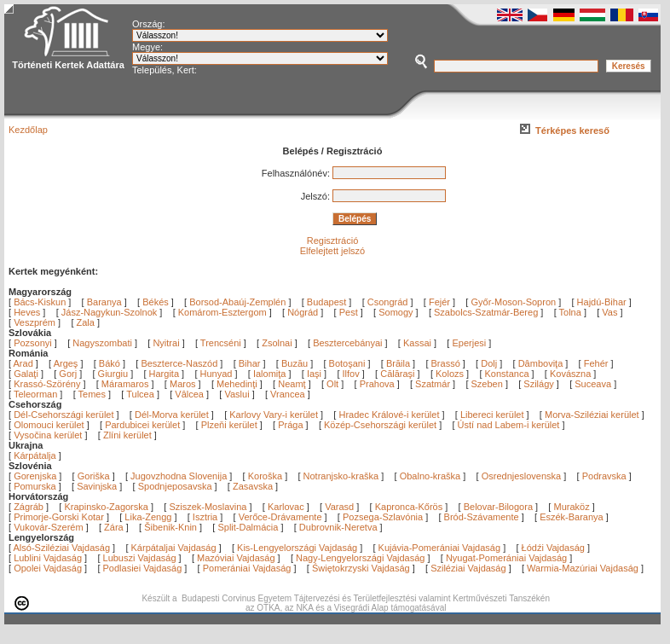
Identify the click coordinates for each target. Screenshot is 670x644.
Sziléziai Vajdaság (468, 568)
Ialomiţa (271, 374)
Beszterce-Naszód (180, 363)
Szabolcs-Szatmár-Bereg (486, 312)
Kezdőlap (28, 130)
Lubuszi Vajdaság (140, 558)
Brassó (447, 363)
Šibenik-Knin (170, 527)
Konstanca (508, 374)
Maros (184, 384)
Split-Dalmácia (248, 527)
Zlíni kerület (127, 435)
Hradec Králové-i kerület (389, 415)
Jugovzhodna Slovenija (179, 476)
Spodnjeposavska (175, 486)
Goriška (94, 476)
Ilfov (352, 374)
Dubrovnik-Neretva (338, 527)
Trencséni (221, 343)
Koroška (265, 476)
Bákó (111, 363)
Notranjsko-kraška (341, 476)
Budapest (326, 302)
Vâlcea (191, 394)
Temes (93, 394)
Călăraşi (399, 374)
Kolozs (451, 374)
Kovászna (572, 374)
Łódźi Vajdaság (553, 548)
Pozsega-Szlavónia (383, 517)
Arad (25, 363)
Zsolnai (277, 343)
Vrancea (289, 394)
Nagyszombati (102, 343)
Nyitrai (166, 343)
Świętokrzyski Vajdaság (361, 568)
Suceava (594, 384)
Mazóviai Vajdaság (236, 558)
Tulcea (142, 394)
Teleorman (37, 394)
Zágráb (30, 507)
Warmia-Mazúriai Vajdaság (583, 568)
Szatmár (434, 384)
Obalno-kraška (430, 476)
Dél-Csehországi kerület (64, 415)
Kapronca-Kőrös (409, 507)
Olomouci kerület (49, 425)
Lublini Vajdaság (48, 558)
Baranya (104, 302)
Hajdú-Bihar (602, 302)
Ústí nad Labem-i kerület (509, 425)
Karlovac (286, 507)
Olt (334, 384)
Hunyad (218, 374)
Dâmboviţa (542, 363)
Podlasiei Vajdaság (143, 568)
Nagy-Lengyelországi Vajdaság (360, 558)
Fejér (439, 302)
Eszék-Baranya (572, 517)
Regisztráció (333, 241)
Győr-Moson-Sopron (513, 302)
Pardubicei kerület (142, 425)
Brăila (399, 363)
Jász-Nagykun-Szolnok (110, 312)
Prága (290, 425)
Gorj (69, 374)
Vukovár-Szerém (49, 527)
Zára (114, 527)
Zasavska (253, 486)
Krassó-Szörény (48, 384)
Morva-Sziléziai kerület (592, 415)
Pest (349, 312)
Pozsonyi (34, 343)
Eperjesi (469, 343)
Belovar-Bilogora (498, 507)
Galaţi (27, 374)
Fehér (598, 363)
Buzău (296, 363)
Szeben (488, 384)
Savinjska (97, 486)
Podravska (604, 476)
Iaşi (315, 374)
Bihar (251, 363)
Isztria (205, 517)
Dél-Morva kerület (172, 415)
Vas (609, 312)
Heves (27, 312)
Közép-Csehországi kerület (380, 425)
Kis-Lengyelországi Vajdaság (297, 548)
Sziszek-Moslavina (208, 507)
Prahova (378, 384)
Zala (86, 322)
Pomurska (36, 486)
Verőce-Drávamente (280, 517)
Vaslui (238, 394)
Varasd (339, 507)
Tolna (570, 312)
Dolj (490, 363)
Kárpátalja (35, 455)
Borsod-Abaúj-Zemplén (237, 302)
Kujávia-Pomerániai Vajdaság (440, 548)
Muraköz (571, 507)
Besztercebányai (347, 343)
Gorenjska (35, 476)
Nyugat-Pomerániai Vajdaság (506, 558)
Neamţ (293, 384)
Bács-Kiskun (40, 302)
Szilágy (540, 384)
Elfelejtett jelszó (332, 251)
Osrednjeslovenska (522, 476)
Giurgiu (115, 374)
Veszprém (35, 322)
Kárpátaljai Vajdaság (174, 548)
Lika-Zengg (148, 517)
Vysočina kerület (48, 435)
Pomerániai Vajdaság (247, 568)
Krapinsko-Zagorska (106, 507)
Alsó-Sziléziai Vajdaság (62, 548)
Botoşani (349, 363)
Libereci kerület (492, 415)
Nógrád (303, 312)
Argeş (67, 363)
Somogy (396, 312)
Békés (156, 302)
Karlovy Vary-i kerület (274, 415)
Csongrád (388, 302)
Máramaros (127, 384)
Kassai (417, 343)
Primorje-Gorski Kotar (59, 517)
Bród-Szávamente (482, 517)
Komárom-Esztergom (222, 312)
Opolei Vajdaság (48, 568)
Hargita (166, 374)
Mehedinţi (238, 384)
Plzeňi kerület (229, 425)
